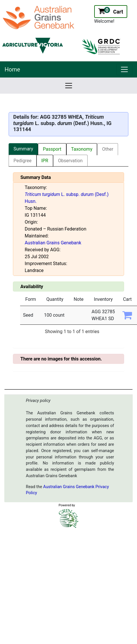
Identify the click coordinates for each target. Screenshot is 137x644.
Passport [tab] (52, 149)
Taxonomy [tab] (82, 149)
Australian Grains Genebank (53, 243)
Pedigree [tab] (23, 161)
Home (12, 69)
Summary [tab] (23, 149)
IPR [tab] (45, 161)
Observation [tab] (70, 161)
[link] (124, 69)
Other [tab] (108, 149)
